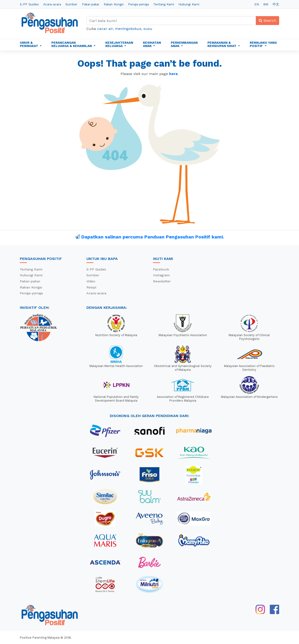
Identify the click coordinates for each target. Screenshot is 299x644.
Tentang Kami (164, 4)
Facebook (161, 269)
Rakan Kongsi (114, 4)
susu (148, 29)
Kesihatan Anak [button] (152, 44)
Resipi (91, 287)
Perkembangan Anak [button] (184, 44)
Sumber (71, 4)
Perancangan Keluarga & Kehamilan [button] (72, 44)
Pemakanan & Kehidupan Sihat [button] (222, 44)
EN (257, 4)
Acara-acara (52, 4)
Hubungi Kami (189, 4)
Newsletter (162, 281)
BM (266, 4)
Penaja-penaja (138, 4)
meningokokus (128, 29)
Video (91, 281)
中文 (276, 4)
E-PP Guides (29, 4)
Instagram (161, 275)
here (173, 74)
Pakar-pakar (91, 4)
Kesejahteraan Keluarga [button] (119, 44)
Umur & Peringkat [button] (29, 44)
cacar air (105, 29)
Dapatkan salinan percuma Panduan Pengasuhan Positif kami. (153, 237)
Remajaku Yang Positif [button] (263, 44)
